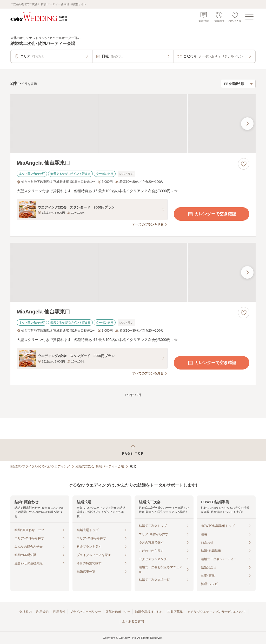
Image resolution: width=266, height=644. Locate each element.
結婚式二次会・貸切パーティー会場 (100, 466)
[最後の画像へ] (247, 124)
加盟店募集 (175, 612)
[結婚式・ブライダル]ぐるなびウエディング (40, 466)
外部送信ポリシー (118, 612)
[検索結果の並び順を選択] (238, 84)
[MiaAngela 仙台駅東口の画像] (133, 124)
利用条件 (59, 612)
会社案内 (25, 612)
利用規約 (42, 612)
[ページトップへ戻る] (133, 450)
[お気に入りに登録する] (244, 164)
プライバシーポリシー (85, 612)
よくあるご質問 (133, 621)
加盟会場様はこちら (149, 612)
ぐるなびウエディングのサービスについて (217, 612)
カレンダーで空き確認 (212, 214)
